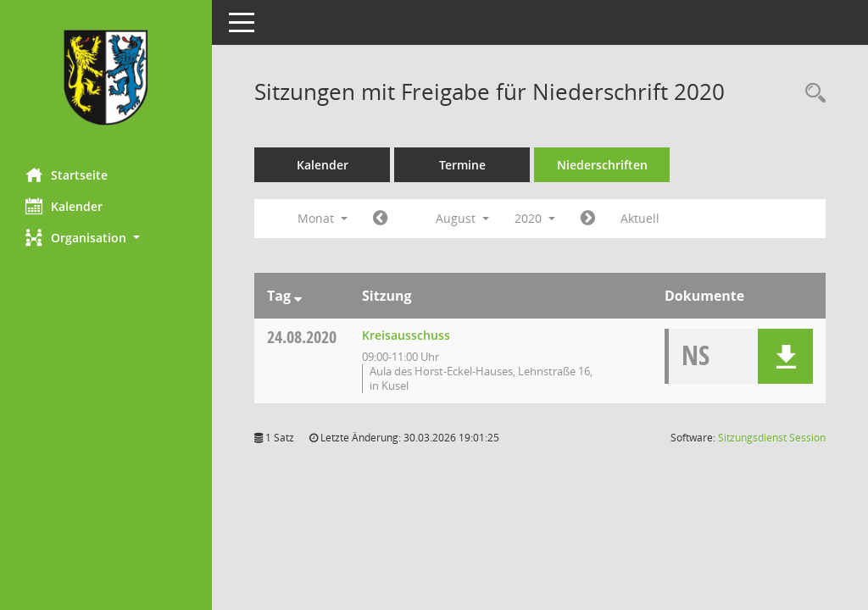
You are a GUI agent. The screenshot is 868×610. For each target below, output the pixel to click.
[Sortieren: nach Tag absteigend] (298, 296)
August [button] (462, 218)
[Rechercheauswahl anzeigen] (811, 94)
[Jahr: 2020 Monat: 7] (380, 219)
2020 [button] (535, 218)
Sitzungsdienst (772, 438)
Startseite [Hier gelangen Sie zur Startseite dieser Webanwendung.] (67, 175)
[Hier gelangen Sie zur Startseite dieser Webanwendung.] (106, 78)
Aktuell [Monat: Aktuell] (640, 218)
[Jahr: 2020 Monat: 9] (588, 219)
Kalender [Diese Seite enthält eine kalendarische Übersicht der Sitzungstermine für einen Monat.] (64, 206)
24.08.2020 (302, 337)
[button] (106, 238)
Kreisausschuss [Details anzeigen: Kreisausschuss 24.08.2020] (406, 335)
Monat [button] (323, 218)
